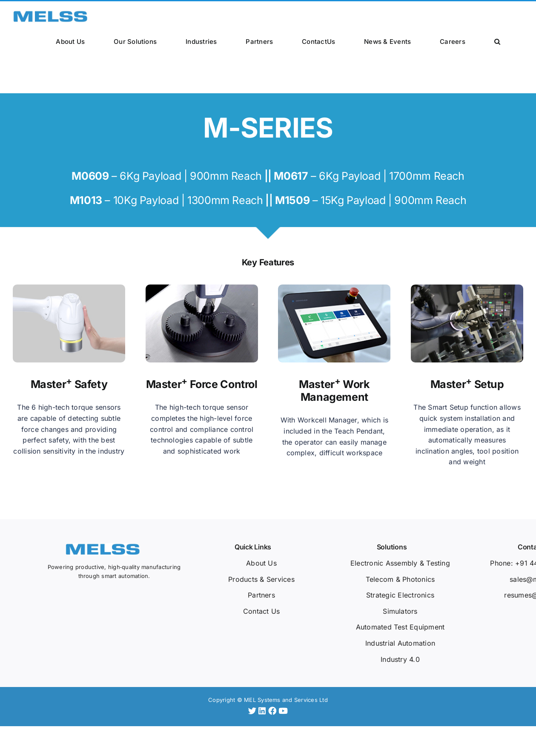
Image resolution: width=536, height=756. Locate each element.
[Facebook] (274, 711)
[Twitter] (254, 711)
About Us (261, 563)
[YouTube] (283, 711)
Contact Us (261, 611)
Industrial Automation (400, 643)
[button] (497, 41)
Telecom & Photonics (400, 579)
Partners (261, 595)
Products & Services (261, 579)
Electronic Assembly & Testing (400, 563)
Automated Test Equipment (400, 627)
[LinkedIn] (263, 711)
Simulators (400, 611)
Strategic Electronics (400, 595)
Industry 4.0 (400, 659)
